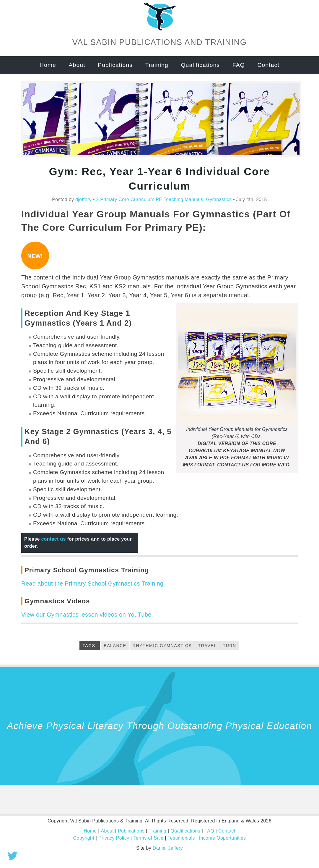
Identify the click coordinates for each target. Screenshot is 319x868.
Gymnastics (219, 199)
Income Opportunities (222, 838)
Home (48, 65)
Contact (268, 65)
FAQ (239, 65)
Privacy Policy (114, 838)
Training (157, 65)
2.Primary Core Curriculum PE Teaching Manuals (150, 199)
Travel (207, 646)
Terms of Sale (149, 838)
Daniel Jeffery (168, 848)
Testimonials (181, 838)
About (77, 65)
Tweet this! (12, 856)
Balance (115, 646)
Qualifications (200, 65)
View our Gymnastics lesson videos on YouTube (86, 615)
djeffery (83, 199)
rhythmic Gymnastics (162, 646)
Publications (115, 65)
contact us (53, 539)
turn (230, 646)
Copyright (84, 838)
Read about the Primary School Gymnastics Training (92, 583)
